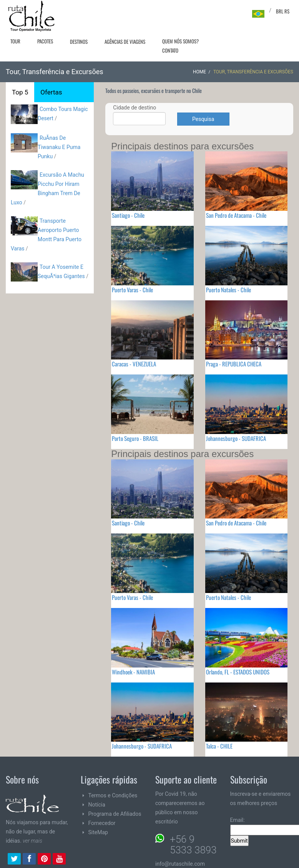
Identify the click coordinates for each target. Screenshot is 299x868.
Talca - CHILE (219, 746)
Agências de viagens (125, 41)
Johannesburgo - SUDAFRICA (236, 438)
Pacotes (45, 41)
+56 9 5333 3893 (193, 845)
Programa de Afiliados (115, 814)
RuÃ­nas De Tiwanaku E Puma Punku (59, 147)
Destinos (79, 41)
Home (199, 72)
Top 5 (20, 92)
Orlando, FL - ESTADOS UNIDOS (238, 672)
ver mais (32, 841)
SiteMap (98, 832)
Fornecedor (102, 823)
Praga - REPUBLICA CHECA (234, 364)
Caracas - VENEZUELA (134, 364)
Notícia (97, 805)
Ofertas (51, 92)
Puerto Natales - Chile (228, 290)
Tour (15, 41)
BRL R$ (283, 11)
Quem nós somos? (180, 41)
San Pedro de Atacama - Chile (236, 215)
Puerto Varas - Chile (132, 290)
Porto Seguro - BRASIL (135, 438)
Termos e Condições (113, 795)
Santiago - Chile (128, 215)
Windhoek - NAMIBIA (133, 672)
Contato (170, 50)
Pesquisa (203, 119)
